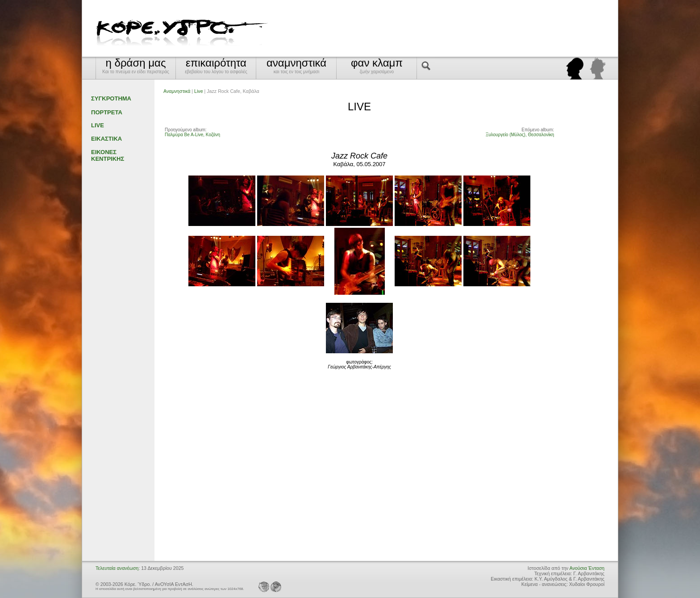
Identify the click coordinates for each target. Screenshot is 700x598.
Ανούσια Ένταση (587, 568)
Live (199, 91)
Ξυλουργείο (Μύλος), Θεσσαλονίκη (520, 135)
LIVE (98, 125)
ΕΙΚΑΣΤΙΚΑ (106, 139)
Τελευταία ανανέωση (117, 568)
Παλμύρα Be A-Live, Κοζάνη (192, 135)
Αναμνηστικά (177, 91)
